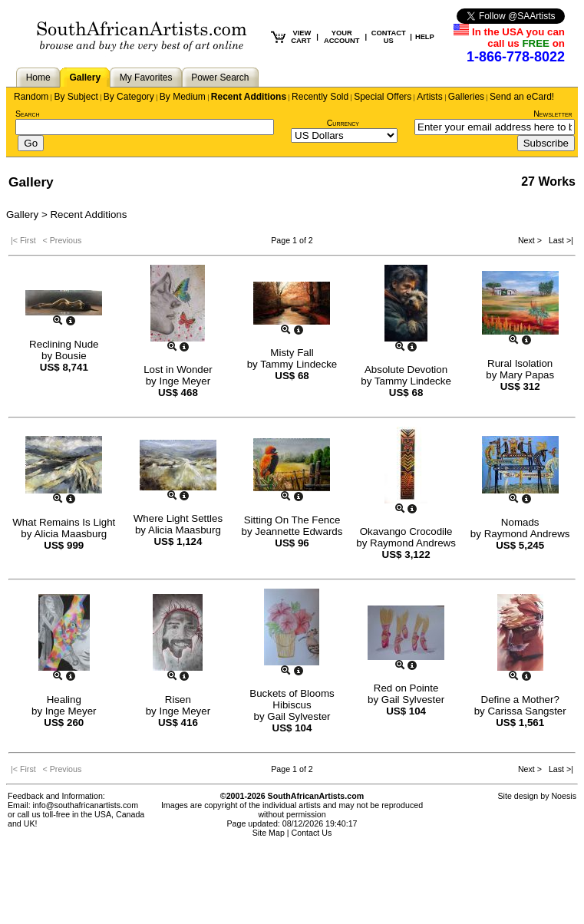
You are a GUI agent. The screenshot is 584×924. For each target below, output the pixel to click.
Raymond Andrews (413, 543)
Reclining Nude (64, 344)
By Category (129, 97)
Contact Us (312, 833)
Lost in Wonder (178, 370)
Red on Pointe (406, 688)
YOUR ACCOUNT (342, 37)
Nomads (520, 522)
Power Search (220, 78)
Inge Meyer (185, 381)
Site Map (269, 833)
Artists (429, 97)
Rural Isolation (520, 363)
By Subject (76, 97)
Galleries (466, 97)
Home (38, 78)
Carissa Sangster (526, 711)
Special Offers (383, 97)
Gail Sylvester (299, 716)
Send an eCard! (522, 97)
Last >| (559, 240)
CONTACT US (389, 37)
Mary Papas (527, 375)
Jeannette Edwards (299, 531)
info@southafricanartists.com (86, 805)
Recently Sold (320, 97)
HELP (425, 37)
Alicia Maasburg (70, 534)
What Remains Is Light (64, 522)
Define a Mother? (520, 700)
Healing (64, 700)
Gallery (85, 78)
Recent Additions (249, 97)
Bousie (71, 356)
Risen (178, 700)
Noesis (564, 796)
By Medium (183, 97)
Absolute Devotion (406, 370)
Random (31, 97)
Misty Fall (292, 353)
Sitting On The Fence (292, 520)
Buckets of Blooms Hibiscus (292, 699)
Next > (531, 240)
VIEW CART (301, 37)
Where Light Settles (178, 518)
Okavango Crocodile (406, 531)
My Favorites (146, 78)
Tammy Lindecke (299, 364)
